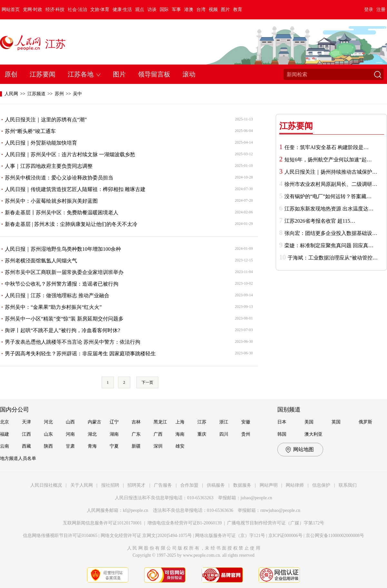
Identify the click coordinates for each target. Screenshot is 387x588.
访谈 (152, 10)
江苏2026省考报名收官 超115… (320, 221)
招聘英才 (136, 485)
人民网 (11, 94)
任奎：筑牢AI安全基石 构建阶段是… (327, 147)
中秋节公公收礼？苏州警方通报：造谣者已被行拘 (62, 284)
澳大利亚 (313, 434)
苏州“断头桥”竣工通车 (30, 131)
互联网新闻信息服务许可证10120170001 (102, 523)
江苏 (55, 44)
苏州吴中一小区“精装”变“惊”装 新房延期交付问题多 (64, 319)
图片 (225, 10)
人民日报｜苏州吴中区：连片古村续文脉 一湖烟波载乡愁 (70, 154)
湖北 (92, 434)
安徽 (246, 422)
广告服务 (163, 485)
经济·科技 (55, 10)
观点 (140, 10)
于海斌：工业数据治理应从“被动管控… (333, 258)
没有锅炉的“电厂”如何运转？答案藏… (328, 196)
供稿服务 (216, 485)
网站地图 (303, 449)
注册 (381, 10)
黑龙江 (160, 422)
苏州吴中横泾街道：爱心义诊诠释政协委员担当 (59, 178)
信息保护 (321, 485)
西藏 (26, 446)
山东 (48, 434)
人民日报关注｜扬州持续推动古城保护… (331, 172)
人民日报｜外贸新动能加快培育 (41, 143)
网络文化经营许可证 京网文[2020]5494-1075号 (146, 536)
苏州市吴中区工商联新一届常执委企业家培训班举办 (64, 272)
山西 (70, 422)
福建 (5, 434)
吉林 (136, 422)
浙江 (224, 422)
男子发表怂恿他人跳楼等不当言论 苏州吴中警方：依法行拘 (73, 342)
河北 (48, 422)
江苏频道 (36, 94)
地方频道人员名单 (18, 458)
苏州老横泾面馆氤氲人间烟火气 (41, 261)
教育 (238, 10)
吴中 (77, 94)
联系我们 (348, 485)
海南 (180, 434)
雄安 (180, 446)
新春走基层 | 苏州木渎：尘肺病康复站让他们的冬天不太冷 (71, 224)
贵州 (246, 434)
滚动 (189, 74)
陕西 (48, 446)
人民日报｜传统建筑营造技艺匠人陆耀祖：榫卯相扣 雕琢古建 (75, 189)
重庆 (202, 434)
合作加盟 (189, 485)
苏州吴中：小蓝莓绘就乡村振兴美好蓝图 (51, 201)
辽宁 (114, 422)
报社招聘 (110, 485)
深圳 (158, 446)
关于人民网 (82, 485)
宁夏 (114, 446)
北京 (5, 422)
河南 (70, 434)
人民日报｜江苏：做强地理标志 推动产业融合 (57, 295)
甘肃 (70, 446)
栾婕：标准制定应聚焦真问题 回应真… (329, 245)
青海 (92, 446)
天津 (26, 422)
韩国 (282, 434)
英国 (336, 422)
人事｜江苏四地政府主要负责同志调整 (49, 166)
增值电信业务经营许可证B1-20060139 (185, 523)
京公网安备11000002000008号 (335, 536)
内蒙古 (94, 422)
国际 (164, 10)
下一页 (147, 382)
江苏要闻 (43, 74)
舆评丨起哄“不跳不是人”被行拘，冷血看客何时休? (62, 330)
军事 (176, 10)
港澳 (189, 10)
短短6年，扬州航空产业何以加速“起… (328, 160)
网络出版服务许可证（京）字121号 (230, 536)
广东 (136, 434)
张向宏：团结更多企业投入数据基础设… (331, 233)
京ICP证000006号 (285, 536)
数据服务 (242, 485)
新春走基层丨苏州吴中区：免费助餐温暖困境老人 (62, 213)
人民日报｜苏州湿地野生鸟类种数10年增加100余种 (63, 249)
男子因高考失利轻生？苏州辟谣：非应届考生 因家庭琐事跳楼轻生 (80, 354)
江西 (26, 434)
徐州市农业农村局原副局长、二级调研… (331, 184)
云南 (5, 446)
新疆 (136, 446)
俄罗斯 (365, 422)
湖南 (114, 434)
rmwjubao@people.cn (280, 510)
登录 (369, 10)
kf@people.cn (136, 510)
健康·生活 (122, 10)
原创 (11, 74)
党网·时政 (33, 10)
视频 (213, 10)
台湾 (201, 10)
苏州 (59, 94)
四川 (224, 434)
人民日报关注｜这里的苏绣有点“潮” (46, 120)
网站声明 (269, 485)
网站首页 (11, 10)
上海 (180, 422)
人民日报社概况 (46, 485)
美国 (309, 422)
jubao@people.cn (256, 498)
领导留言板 (154, 74)
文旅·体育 (100, 10)
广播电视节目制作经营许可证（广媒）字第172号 (276, 523)
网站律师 (295, 485)
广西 (158, 434)
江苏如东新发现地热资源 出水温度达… (329, 209)
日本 (282, 422)
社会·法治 (77, 10)
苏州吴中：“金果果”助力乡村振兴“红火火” (53, 307)
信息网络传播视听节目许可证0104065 (60, 536)
